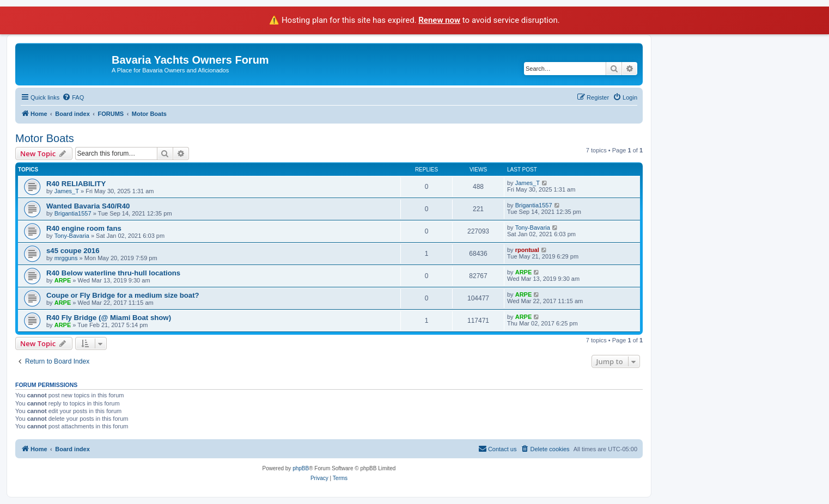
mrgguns (66, 258)
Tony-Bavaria (72, 236)
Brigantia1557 (73, 213)
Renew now (439, 20)
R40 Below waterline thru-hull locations (113, 273)
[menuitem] (73, 97)
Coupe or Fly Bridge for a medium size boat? (123, 295)
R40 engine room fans (84, 228)
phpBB (301, 468)
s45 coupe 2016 (73, 251)
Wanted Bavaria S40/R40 (88, 206)
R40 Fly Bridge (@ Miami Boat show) (109, 318)
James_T (67, 191)
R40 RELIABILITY (76, 184)
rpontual (527, 250)
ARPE (63, 280)
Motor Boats (45, 138)
